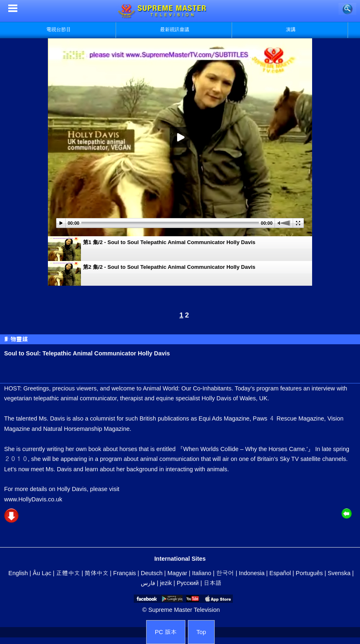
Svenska (339, 573)
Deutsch (152, 573)
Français (124, 573)
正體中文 (68, 573)
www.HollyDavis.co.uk (33, 499)
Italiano (201, 573)
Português (309, 573)
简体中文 (96, 573)
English (18, 573)
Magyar (178, 573)
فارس (148, 583)
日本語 (212, 583)
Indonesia (251, 573)
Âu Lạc (42, 573)
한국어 (225, 573)
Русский (188, 583)
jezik (166, 583)
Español (280, 573)
